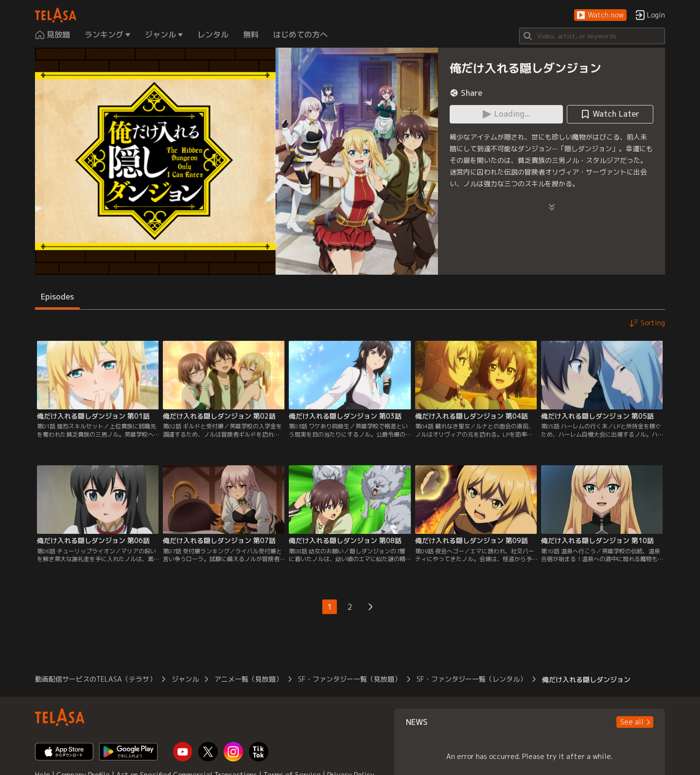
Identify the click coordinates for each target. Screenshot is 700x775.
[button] (600, 15)
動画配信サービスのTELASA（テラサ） (96, 679)
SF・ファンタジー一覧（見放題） (350, 679)
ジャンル (185, 679)
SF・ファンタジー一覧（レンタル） (472, 679)
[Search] (592, 36)
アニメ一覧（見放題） (248, 679)
